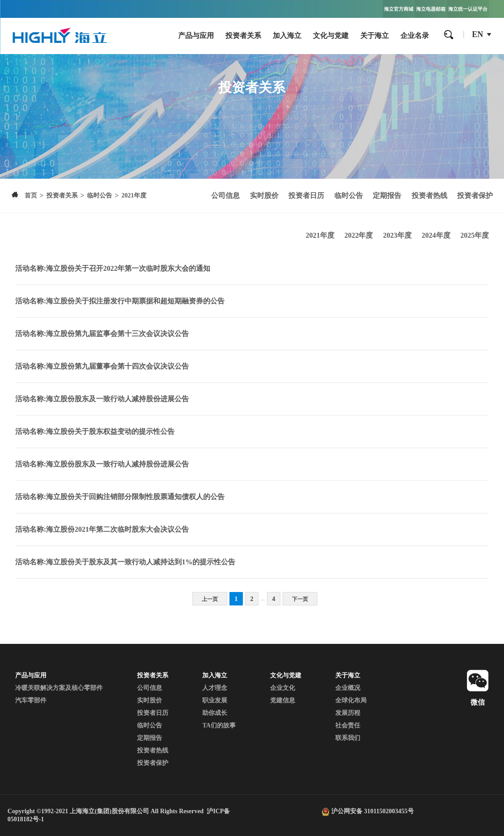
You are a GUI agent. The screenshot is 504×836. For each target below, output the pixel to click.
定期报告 (387, 195)
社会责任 (348, 725)
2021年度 (320, 235)
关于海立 (375, 36)
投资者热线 (429, 195)
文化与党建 (331, 36)
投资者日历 (306, 195)
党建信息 (283, 700)
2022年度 (358, 235)
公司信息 (225, 195)
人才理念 (215, 688)
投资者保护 (475, 195)
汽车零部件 (31, 700)
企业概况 (348, 688)
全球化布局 (351, 700)
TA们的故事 (219, 725)
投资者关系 (243, 36)
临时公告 (349, 195)
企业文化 (283, 688)
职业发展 (215, 700)
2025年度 (475, 235)
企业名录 (415, 36)
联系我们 (348, 738)
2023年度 (397, 235)
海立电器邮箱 (431, 9)
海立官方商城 (399, 9)
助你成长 (215, 713)
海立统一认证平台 (468, 9)
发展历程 (348, 713)
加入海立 (287, 36)
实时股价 (264, 195)
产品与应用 (196, 36)
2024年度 (436, 235)
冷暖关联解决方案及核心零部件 (59, 688)
